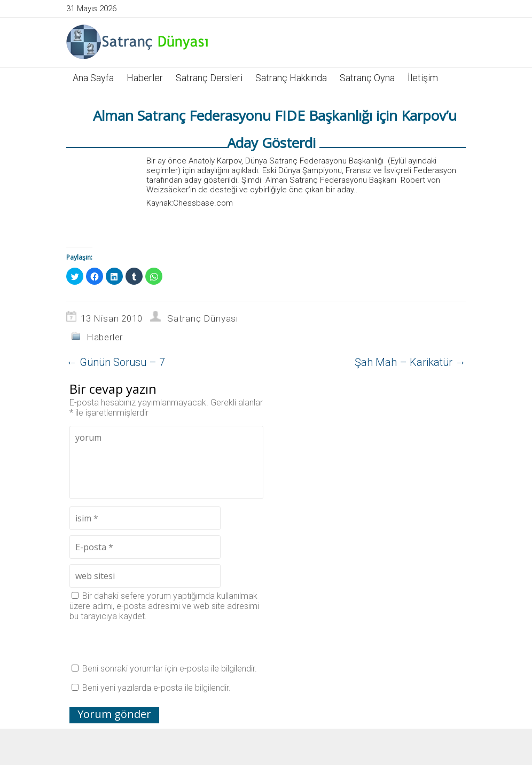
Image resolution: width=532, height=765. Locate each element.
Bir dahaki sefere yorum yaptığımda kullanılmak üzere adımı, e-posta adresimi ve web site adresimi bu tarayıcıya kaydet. (164, 606)
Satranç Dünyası (203, 318)
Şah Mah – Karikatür (410, 362)
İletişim (423, 78)
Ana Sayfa (93, 78)
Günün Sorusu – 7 (116, 362)
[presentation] (151, 642)
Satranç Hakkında (291, 78)
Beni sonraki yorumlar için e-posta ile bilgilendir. (170, 669)
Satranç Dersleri (209, 78)
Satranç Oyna (367, 78)
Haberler (145, 78)
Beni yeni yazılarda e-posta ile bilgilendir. (157, 688)
